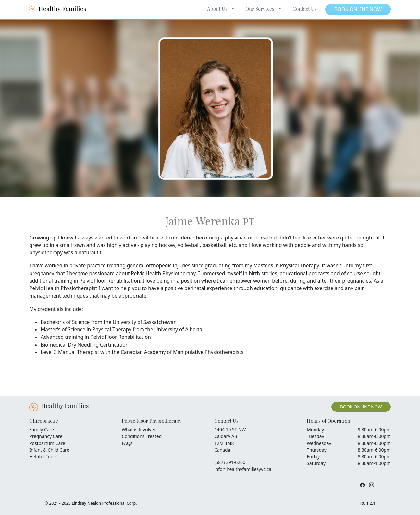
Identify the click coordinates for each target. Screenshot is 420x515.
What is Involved (139, 429)
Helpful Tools (43, 456)
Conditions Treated (142, 436)
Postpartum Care (47, 443)
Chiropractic (43, 421)
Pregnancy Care (46, 436)
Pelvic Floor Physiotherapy (152, 421)
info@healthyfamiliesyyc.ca (243, 469)
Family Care (42, 429)
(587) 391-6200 (230, 462)
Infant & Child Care (49, 450)
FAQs (127, 443)
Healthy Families (58, 10)
